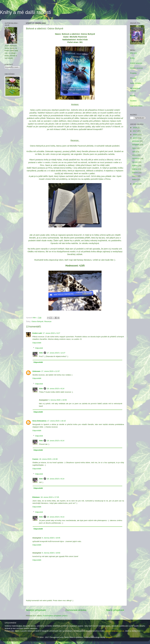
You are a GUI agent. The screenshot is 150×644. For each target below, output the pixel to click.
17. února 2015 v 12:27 (56, 353)
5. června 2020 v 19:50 (51, 553)
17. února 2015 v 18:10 (56, 421)
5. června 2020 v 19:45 (51, 538)
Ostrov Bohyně (37, 321)
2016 (135, 135)
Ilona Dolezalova (39, 421)
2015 (135, 138)
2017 (135, 131)
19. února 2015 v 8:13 (56, 517)
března (135, 173)
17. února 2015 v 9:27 (51, 333)
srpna (135, 155)
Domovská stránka (76, 610)
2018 (135, 128)
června (135, 162)
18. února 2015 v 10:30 (48, 459)
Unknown (36, 371)
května (135, 166)
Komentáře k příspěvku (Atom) (55, 616)
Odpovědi (39, 348)
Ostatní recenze (136, 68)
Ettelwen (36, 497)
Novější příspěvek (36, 610)
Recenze (48, 321)
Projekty (133, 73)
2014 (135, 184)
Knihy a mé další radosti (25, 12)
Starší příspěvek (115, 610)
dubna (135, 169)
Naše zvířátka (136, 83)
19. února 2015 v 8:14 (56, 389)
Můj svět (133, 53)
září (134, 152)
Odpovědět (37, 343)
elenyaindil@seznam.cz (115, 631)
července (136, 159)
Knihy (132, 58)
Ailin (41, 353)
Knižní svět (37, 333)
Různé (133, 96)
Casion (35, 459)
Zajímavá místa (136, 106)
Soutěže (133, 101)
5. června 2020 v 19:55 (58, 400)
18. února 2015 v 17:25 (50, 497)
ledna (135, 179)
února (135, 176)
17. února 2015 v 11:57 (51, 371)
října (134, 148)
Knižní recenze (136, 63)
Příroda (133, 78)
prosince (136, 141)
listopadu (136, 145)
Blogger (109, 637)
